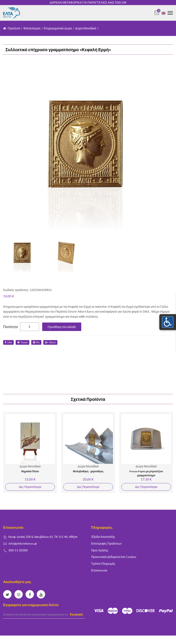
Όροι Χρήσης (100, 550)
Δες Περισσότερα (30, 487)
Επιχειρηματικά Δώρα (58, 28)
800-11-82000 (18, 550)
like (8, 342)
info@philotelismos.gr (23, 543)
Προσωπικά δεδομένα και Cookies (114, 557)
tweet (22, 342)
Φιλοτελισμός (32, 28)
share (50, 342)
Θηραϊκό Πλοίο (30, 471)
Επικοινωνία (99, 570)
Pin (36, 342)
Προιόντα (14, 28)
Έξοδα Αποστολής (103, 537)
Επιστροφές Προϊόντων (106, 543)
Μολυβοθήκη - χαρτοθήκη (88, 471)
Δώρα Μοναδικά (86, 28)
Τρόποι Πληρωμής (103, 564)
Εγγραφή (76, 614)
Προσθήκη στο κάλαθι (62, 327)
